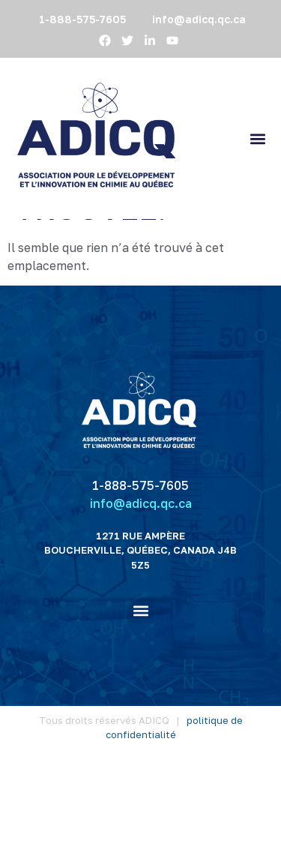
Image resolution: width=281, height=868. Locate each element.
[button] (257, 138)
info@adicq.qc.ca (141, 610)
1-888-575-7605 (140, 592)
